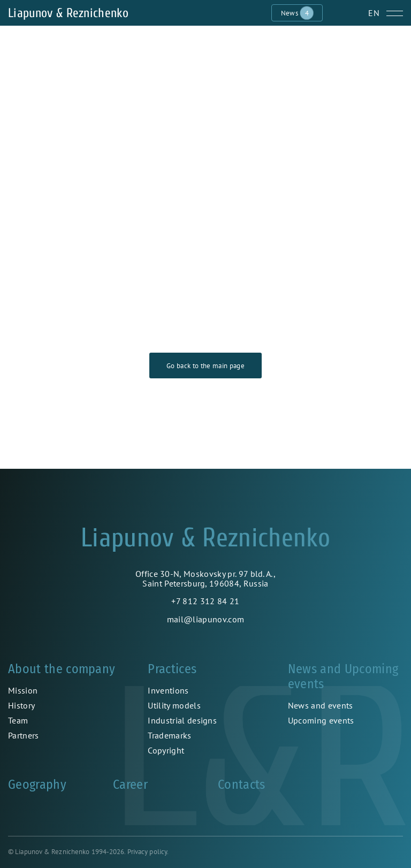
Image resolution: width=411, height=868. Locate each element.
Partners (24, 735)
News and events (321, 705)
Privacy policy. (148, 852)
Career (130, 785)
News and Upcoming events (343, 676)
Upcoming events (321, 720)
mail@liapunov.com (205, 619)
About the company (62, 669)
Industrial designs (182, 720)
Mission (23, 690)
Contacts (242, 785)
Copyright (166, 750)
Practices (172, 669)
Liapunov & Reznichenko (68, 13)
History (21, 705)
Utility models (174, 705)
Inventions (168, 690)
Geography (37, 785)
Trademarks (169, 735)
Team (18, 720)
